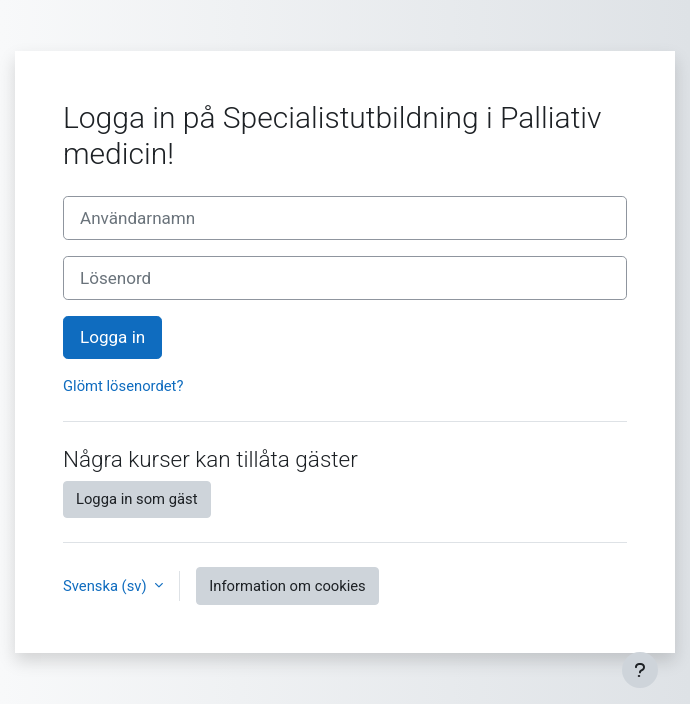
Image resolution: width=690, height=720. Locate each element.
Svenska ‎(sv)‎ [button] (106, 586)
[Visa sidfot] (640, 670)
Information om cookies (287, 586)
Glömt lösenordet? (123, 386)
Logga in (112, 337)
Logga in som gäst (137, 499)
